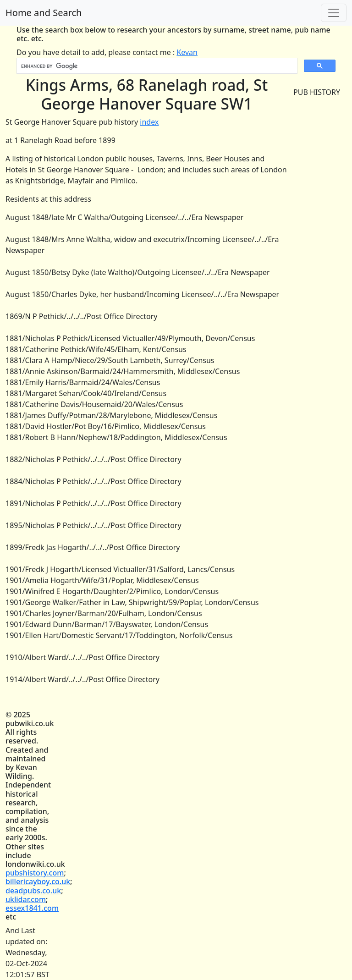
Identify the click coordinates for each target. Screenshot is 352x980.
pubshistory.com (35, 873)
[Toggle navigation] (334, 13)
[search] (156, 66)
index (149, 122)
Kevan (187, 52)
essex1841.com (32, 908)
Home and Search (44, 13)
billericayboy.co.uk (38, 881)
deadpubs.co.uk (33, 891)
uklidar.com (26, 899)
